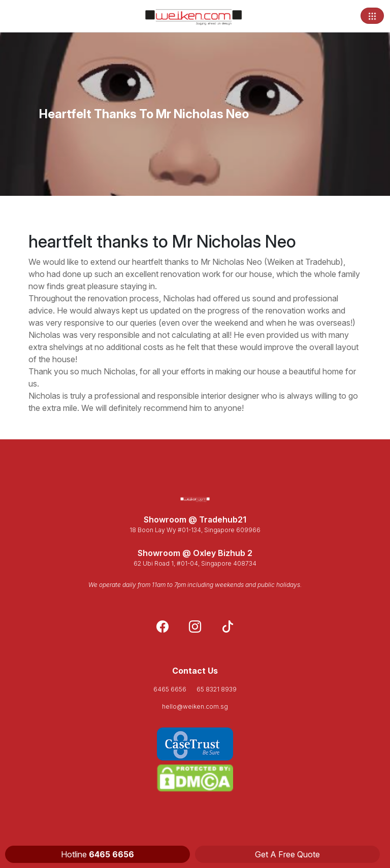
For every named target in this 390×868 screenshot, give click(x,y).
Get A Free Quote (287, 854)
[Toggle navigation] (372, 16)
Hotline (97, 854)
